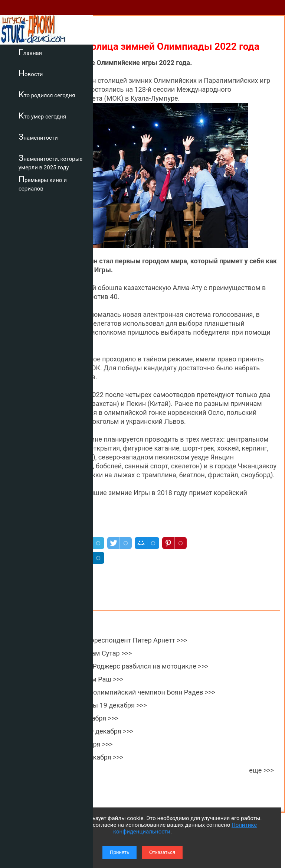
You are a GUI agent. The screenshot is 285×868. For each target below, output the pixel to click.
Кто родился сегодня (47, 94)
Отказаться (162, 852)
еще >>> (261, 770)
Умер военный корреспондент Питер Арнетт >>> (112, 640)
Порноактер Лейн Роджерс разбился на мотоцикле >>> (122, 666)
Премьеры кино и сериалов (43, 183)
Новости (31, 73)
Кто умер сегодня (42, 116)
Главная (30, 52)
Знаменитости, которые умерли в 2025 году (50, 162)
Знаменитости (38, 137)
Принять (119, 852)
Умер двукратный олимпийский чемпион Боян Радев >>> (125, 692)
